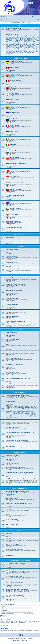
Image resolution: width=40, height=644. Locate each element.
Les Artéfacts (10, 238)
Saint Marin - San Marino (17, 196)
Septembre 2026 (13, 38)
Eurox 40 (8, 384)
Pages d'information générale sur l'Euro (18, 379)
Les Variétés (9, 242)
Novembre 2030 (31, 52)
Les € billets (20, 247)
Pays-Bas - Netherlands (16, 183)
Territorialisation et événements (15, 421)
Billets (33, 409)
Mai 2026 (18, 37)
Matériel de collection (12, 544)
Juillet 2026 (31, 37)
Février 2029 (30, 47)
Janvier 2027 (22, 39)
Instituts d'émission (12, 498)
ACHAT (15, 406)
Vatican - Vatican (14, 215)
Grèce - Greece (14, 132)
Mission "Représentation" (20, 489)
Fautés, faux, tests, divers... (14, 269)
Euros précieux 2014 (15, 576)
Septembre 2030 (13, 52)
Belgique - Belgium (15, 80)
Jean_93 (14, 436)
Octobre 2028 (22, 45)
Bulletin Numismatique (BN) (14, 358)
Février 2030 (30, 50)
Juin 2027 (24, 41)
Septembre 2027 (13, 42)
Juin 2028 (24, 44)
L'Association (20, 275)
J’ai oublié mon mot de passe (7, 614)
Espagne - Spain (14, 106)
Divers (20, 531)
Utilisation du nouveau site (25, 325)
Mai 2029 (18, 48)
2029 (16, 47)
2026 (14, 36)
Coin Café (9, 539)
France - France (14, 125)
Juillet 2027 (31, 41)
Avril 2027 (12, 41)
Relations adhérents (12, 305)
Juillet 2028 (31, 44)
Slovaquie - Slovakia (15, 202)
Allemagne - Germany (16, 61)
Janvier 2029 (22, 47)
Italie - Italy (12, 144)
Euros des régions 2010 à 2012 (15, 583)
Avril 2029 (12, 48)
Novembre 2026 (31, 38)
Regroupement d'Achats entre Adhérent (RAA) (20, 433)
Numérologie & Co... (12, 262)
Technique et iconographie (14, 291)
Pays (7, 344)
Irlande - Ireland (14, 138)
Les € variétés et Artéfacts (20, 235)
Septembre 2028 (13, 45)
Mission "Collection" (20, 453)
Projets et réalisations (12, 316)
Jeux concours (10, 447)
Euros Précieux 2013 (15, 570)
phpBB (16, 639)
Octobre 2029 (22, 49)
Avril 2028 (12, 44)
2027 (16, 39)
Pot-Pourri (9, 534)
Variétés (8, 409)
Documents (9, 352)
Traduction (9, 311)
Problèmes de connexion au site (21, 324)
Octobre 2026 (22, 38)
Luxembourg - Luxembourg (17, 164)
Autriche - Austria (15, 74)
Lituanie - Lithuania (15, 157)
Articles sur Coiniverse (13, 339)
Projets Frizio (10, 556)
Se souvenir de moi (29, 614)
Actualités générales (12, 250)
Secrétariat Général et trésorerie (15, 284)
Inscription (11, 605)
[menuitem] (5, 17)
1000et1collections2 (7, 632)
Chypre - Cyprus (14, 93)
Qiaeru (27, 640)
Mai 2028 (18, 44)
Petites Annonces (11, 402)
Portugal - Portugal (15, 189)
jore (13, 405)
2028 (16, 43)
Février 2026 (28, 36)
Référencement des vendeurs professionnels (19, 472)
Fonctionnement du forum (13, 28)
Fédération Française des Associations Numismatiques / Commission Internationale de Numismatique (20, 493)
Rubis (13, 64)
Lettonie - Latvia (14, 151)
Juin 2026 (24, 37)
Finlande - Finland (15, 119)
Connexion (4, 605)
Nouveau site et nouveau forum (15, 321)
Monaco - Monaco (15, 176)
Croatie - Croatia (14, 100)
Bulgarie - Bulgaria (15, 87)
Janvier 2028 (22, 43)
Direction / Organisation (13, 278)
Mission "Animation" (20, 392)
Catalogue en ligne (11, 333)
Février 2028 (30, 43)
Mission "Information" (20, 330)
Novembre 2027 (31, 42)
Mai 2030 (18, 51)
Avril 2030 (12, 51)
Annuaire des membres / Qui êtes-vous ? (18, 395)
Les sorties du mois (12, 35)
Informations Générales (13, 221)
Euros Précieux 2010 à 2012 (18, 564)
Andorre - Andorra (15, 68)
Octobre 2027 (22, 42)
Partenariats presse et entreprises (16, 467)
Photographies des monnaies (15, 549)
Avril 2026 (12, 37)
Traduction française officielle (18, 640)
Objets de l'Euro (26, 409)
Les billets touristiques (16, 596)
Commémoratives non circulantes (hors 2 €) (27, 408)
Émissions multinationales (14, 228)
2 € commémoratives (24, 406)
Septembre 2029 (13, 49)
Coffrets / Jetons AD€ (12, 463)
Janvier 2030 (22, 50)
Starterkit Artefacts (16, 409)
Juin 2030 (24, 51)
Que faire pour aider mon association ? (17, 440)
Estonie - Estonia (14, 112)
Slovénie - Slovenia (15, 208)
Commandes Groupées (13, 456)
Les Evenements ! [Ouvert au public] (20, 561)
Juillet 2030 (31, 51)
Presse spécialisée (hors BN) (14, 365)
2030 (16, 50)
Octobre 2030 (22, 52)
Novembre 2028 (31, 45)
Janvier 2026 (20, 36)
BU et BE (33, 406)
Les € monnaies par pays (20, 58)
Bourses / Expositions (12, 427)
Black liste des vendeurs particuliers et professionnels (22, 479)
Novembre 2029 (31, 49)
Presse (8, 514)
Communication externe (13, 298)
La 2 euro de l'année (12, 519)
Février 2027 (30, 39)
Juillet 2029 (31, 48)
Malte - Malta (13, 170)
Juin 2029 (24, 48)
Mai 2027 (18, 41)
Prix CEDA (9, 509)
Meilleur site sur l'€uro (12, 525)
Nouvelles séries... (11, 256)
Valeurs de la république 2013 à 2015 (17, 589)
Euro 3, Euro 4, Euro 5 (12, 372)
